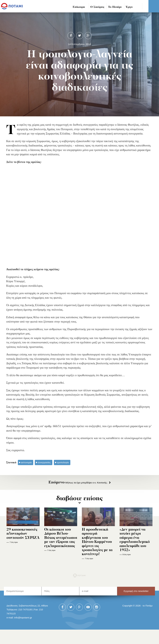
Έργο (129, 7)
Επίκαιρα (79, 7)
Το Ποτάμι (115, 7)
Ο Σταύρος (97, 7)
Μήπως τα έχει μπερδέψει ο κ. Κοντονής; (78, 483)
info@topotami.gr (23, 618)
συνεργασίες (44, 462)
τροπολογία (63, 462)
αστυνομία (26, 462)
